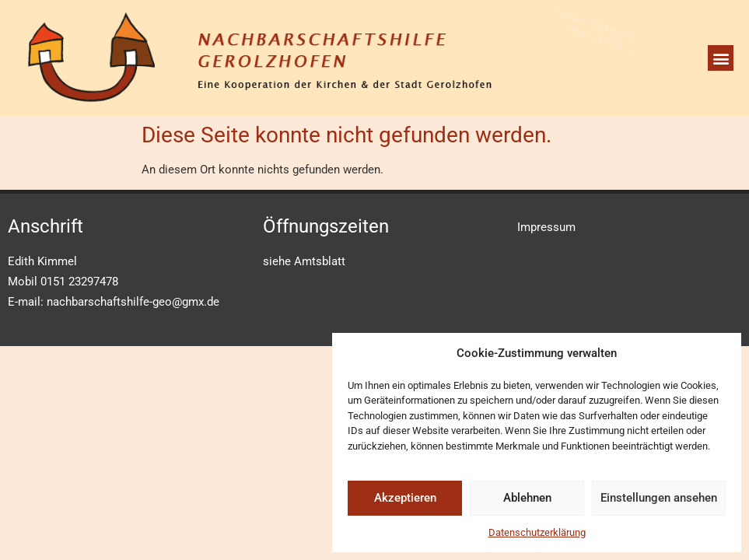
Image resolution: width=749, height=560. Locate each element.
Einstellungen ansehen (659, 498)
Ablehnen (527, 498)
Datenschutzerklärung (537, 532)
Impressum (546, 227)
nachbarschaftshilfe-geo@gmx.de (133, 302)
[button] (721, 58)
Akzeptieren (405, 498)
